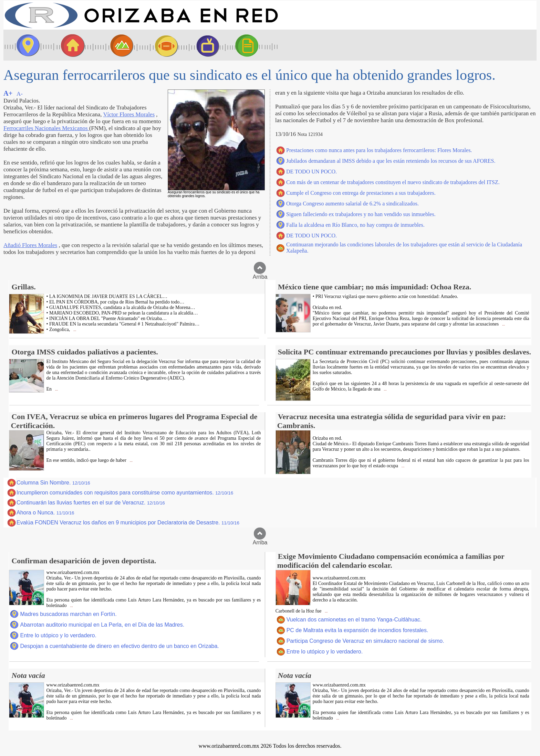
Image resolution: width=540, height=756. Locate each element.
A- (20, 94)
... (74, 330)
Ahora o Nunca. (45, 513)
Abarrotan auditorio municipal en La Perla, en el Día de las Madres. (102, 625)
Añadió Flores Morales (30, 245)
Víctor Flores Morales (129, 114)
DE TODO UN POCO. (311, 172)
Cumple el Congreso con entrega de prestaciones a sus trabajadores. (361, 193)
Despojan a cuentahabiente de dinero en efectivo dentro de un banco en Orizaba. (119, 646)
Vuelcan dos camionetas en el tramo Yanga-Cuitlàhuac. (354, 620)
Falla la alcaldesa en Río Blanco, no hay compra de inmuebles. (355, 225)
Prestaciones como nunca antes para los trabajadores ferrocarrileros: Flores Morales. (379, 150)
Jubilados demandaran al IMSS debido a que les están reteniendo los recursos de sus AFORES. (391, 161)
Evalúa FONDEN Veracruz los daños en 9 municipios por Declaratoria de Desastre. (128, 523)
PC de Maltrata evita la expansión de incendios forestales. (357, 630)
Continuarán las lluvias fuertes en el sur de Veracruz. (91, 503)
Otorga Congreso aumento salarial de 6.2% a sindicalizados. (352, 204)
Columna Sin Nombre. (53, 483)
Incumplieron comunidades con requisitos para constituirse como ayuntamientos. (125, 493)
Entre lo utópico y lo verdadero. (58, 635)
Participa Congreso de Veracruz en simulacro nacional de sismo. (365, 641)
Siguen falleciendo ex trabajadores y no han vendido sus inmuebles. (361, 214)
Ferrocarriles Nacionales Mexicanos (46, 128)
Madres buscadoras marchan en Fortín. (68, 614)
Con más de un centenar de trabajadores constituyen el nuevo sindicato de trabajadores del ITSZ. (393, 182)
